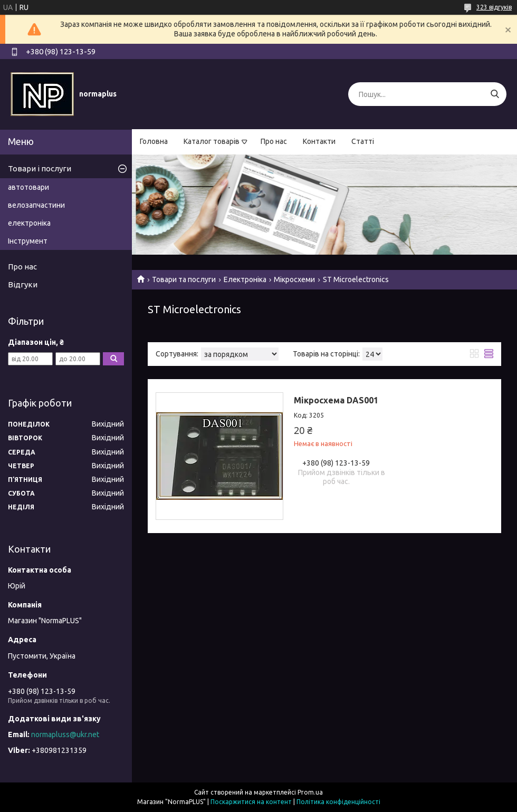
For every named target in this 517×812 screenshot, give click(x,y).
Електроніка (245, 279)
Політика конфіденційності (338, 802)
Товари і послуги (40, 168)
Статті (363, 141)
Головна (154, 141)
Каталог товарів (212, 141)
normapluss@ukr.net (65, 734)
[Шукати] (495, 94)
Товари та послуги (184, 279)
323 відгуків (494, 7)
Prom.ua (310, 792)
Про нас (274, 141)
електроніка (29, 223)
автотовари (28, 187)
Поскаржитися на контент (251, 802)
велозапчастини (36, 205)
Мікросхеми (294, 279)
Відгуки (23, 284)
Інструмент (28, 241)
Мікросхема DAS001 (336, 400)
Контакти (319, 141)
